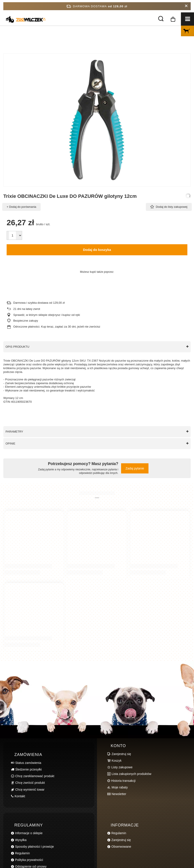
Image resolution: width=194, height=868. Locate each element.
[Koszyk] (173, 23)
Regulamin (22, 853)
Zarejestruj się (121, 754)
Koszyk (117, 761)
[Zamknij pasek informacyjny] (186, 6)
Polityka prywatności (29, 860)
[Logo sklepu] (18, 17)
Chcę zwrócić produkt (30, 783)
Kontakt (20, 796)
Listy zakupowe (122, 767)
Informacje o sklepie (29, 833)
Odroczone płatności (26, 327)
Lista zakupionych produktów (131, 774)
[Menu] (187, 19)
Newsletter (119, 794)
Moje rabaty (120, 787)
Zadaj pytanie (135, 468)
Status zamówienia (28, 763)
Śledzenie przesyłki (29, 769)
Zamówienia (28, 755)
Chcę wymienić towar (30, 790)
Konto (118, 746)
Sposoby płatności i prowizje (34, 847)
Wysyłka (21, 840)
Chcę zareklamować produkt (35, 776)
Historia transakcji (123, 781)
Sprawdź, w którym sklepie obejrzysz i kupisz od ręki (47, 315)
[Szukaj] (161, 19)
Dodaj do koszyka (97, 250)
